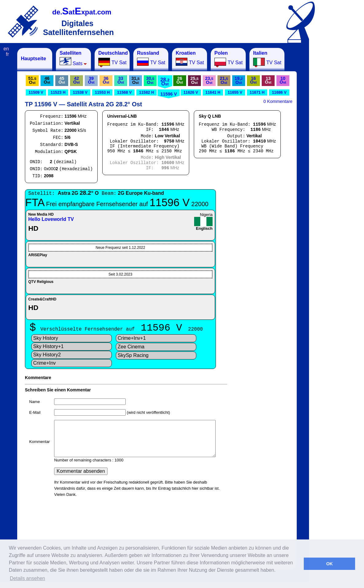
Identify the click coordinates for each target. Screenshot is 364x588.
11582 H (147, 92)
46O (47, 80)
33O (121, 80)
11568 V (124, 92)
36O (106, 80)
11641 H (213, 92)
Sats (73, 58)
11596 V (169, 94)
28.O (165, 82)
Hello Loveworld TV (51, 219)
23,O (209, 80)
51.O (32, 80)
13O (268, 80)
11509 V (36, 92)
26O (180, 80)
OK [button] (330, 564)
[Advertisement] (339, 140)
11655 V (235, 92)
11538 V (80, 92)
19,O (239, 80)
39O (91, 80)
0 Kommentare (278, 101)
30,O (150, 80)
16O (253, 80)
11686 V (279, 92)
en (6, 49)
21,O (224, 80)
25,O (194, 80)
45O (62, 80)
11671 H (257, 92)
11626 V (191, 92)
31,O (135, 80)
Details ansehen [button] (27, 578)
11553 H (102, 92)
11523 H (58, 92)
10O (283, 80)
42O (76, 80)
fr (7, 54)
